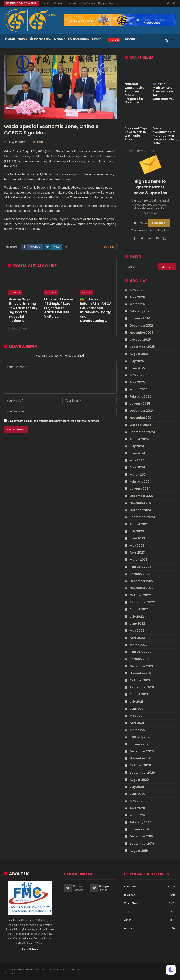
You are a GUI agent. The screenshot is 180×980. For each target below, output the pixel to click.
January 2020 (140, 829)
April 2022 (137, 638)
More (113, 3)
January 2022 (140, 659)
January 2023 (140, 574)
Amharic (73, 3)
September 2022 (142, 602)
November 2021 (141, 673)
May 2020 (137, 801)
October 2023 (140, 510)
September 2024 (142, 432)
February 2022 (141, 652)
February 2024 (141, 482)
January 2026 (140, 318)
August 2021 (139, 694)
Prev (14, 329)
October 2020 (140, 765)
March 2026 (139, 304)
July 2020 (137, 787)
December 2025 (142, 326)
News (22, 39)
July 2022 (137, 617)
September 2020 (142, 773)
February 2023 (141, 567)
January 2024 (140, 489)
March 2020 (139, 815)
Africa (128, 920)
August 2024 (139, 439)
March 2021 (138, 730)
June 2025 (137, 368)
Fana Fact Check (48, 39)
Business (79, 39)
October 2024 (140, 425)
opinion (129, 928)
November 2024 (142, 418)
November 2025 (142, 333)
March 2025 (139, 389)
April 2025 (137, 382)
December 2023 (142, 496)
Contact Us (60, 3)
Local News (131, 886)
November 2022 (142, 588)
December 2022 (142, 581)
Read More (30, 949)
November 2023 (142, 503)
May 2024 (137, 460)
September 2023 (142, 517)
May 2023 (137, 546)
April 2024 (137, 467)
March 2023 (139, 560)
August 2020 (139, 780)
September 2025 (142, 347)
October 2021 (140, 680)
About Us (46, 3)
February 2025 (141, 396)
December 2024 (142, 411)
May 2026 (137, 290)
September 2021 (142, 687)
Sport (97, 39)
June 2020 (137, 794)
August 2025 (139, 354)
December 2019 (141, 836)
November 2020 (142, 758)
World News (131, 903)
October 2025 (140, 340)
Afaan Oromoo (87, 3)
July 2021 (136, 702)
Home (10, 39)
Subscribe (159, 223)
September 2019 (142, 844)
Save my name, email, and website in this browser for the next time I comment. (54, 421)
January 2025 (140, 404)
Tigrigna (102, 3)
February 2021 (140, 737)
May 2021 (137, 716)
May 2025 (137, 375)
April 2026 (137, 297)
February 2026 (141, 311)
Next (25, 329)
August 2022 (139, 609)
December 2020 (142, 751)
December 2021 (141, 666)
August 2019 (139, 851)
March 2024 (139, 475)
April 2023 (137, 553)
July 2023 (137, 531)
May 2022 (137, 631)
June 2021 (137, 709)
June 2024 (137, 453)
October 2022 (140, 595)
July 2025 (137, 361)
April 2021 (137, 723)
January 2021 (139, 744)
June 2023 (137, 538)
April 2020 (137, 808)
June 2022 (137, 623)
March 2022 (139, 645)
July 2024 (137, 446)
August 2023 (139, 524)
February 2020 (141, 822)
